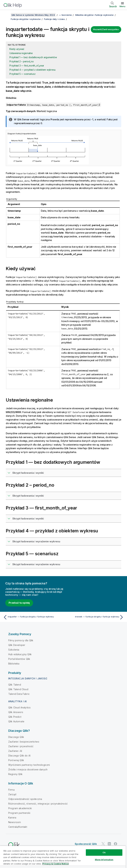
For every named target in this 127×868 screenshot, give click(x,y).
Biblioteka (14, 664)
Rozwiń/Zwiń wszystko (106, 29)
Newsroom (15, 822)
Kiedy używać (17, 49)
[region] (63, 857)
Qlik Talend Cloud (18, 689)
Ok (104, 852)
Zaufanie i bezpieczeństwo (24, 742)
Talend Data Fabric (19, 694)
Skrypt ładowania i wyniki (28, 473)
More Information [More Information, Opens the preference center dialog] (104, 860)
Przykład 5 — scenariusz (22, 74)
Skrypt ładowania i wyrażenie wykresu (36, 541)
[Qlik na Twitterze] (103, 844)
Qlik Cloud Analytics (19, 707)
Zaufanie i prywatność (21, 746)
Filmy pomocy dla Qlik (21, 640)
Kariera (12, 818)
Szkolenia (14, 650)
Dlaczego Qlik (16, 737)
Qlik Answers (16, 712)
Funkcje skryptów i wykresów (26, 19)
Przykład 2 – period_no (22, 61)
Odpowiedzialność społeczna (25, 799)
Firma (11, 790)
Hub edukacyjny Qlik (20, 654)
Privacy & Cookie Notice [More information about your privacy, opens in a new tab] (55, 864)
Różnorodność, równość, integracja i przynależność (38, 804)
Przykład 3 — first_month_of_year (27, 66)
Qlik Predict (15, 717)
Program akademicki (20, 808)
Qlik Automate (16, 721)
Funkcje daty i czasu (54, 19)
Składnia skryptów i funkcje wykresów (94, 15)
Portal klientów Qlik (19, 659)
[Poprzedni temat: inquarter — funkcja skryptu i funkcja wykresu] (32, 617)
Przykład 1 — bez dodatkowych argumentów (33, 57)
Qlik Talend (15, 685)
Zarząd (12, 794)
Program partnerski (19, 813)
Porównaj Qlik (16, 760)
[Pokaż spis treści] (7, 15)
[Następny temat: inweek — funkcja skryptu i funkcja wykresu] (95, 617)
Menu (122, 6)
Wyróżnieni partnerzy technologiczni (29, 765)
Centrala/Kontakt (18, 827)
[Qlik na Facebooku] (116, 844)
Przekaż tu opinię (19, 603)
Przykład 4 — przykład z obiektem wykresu (32, 70)
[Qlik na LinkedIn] (109, 844)
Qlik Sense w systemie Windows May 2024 (33, 15)
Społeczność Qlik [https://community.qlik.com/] (86, 844)
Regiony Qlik (15, 774)
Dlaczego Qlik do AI (19, 756)
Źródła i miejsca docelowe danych (28, 769)
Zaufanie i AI (15, 751)
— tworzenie (65, 15)
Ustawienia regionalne (21, 53)
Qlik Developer (17, 645)
